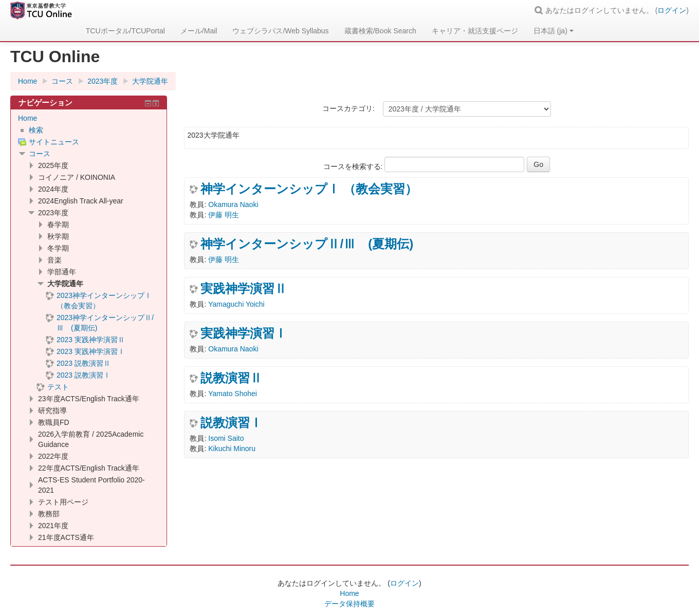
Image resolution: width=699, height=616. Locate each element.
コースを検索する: (354, 166)
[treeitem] (89, 118)
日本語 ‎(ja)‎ (554, 31)
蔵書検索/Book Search (380, 31)
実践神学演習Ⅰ (244, 333)
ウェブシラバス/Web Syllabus (280, 31)
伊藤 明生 (224, 215)
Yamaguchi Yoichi (236, 304)
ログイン (672, 10)
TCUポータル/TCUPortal (125, 31)
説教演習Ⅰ (231, 423)
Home (27, 118)
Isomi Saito (226, 438)
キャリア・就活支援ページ (475, 31)
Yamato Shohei (233, 394)
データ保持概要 (349, 604)
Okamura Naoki (233, 204)
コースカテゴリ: (348, 108)
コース (40, 154)
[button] (540, 10)
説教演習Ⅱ (231, 378)
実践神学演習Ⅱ (244, 289)
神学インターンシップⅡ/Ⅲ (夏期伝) (307, 244)
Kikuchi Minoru (232, 449)
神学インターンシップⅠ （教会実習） (309, 189)
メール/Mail (199, 31)
